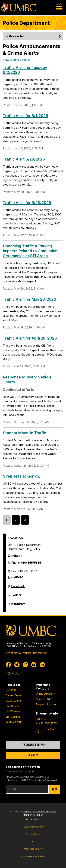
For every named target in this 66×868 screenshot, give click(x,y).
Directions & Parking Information (26, 653)
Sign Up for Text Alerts (46, 731)
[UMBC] (18, 8)
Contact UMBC (45, 699)
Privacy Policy (33, 834)
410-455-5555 (31, 563)
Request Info (33, 745)
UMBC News (13, 711)
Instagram (18, 605)
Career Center (14, 695)
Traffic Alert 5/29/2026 (24, 159)
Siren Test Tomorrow (22, 476)
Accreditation (33, 819)
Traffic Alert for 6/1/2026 (25, 116)
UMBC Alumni (13, 690)
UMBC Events (14, 701)
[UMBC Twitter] (17, 665)
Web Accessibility (33, 849)
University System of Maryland (40, 812)
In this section (34, 36)
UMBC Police (43, 719)
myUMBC (17, 579)
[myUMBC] (12, 673)
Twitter (16, 596)
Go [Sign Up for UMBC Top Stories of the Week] (55, 789)
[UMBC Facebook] (8, 665)
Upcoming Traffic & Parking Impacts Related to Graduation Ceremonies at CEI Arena (30, 251)
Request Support (46, 704)
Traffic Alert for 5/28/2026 (27, 203)
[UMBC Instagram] (25, 665)
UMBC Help (12, 706)
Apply (33, 755)
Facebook (18, 588)
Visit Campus (13, 717)
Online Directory (45, 694)
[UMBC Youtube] (34, 665)
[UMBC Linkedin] (42, 665)
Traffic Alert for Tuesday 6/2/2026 (25, 70)
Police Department (26, 23)
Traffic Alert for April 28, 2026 (30, 338)
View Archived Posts (16, 60)
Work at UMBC (14, 722)
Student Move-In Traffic (24, 433)
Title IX (33, 842)
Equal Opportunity (33, 827)
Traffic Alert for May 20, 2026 (29, 299)
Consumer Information (33, 856)
